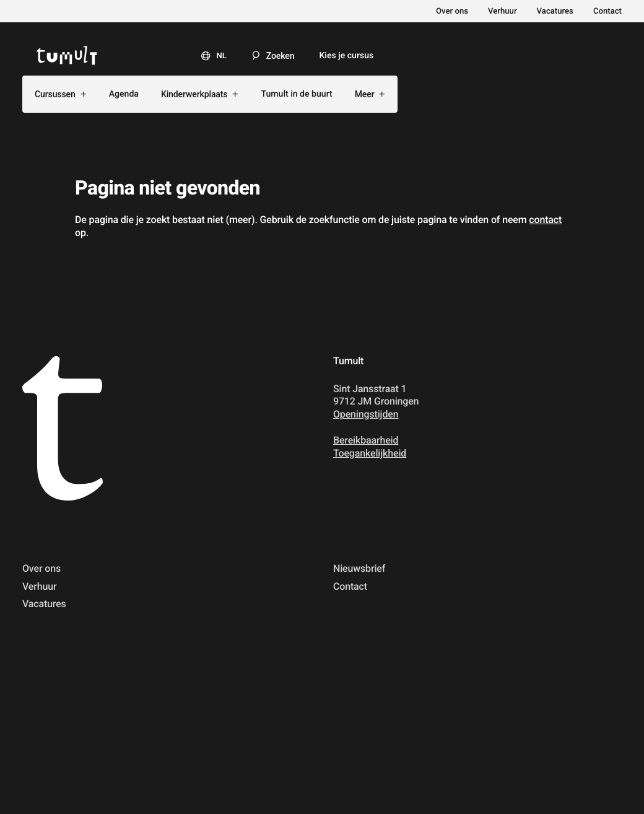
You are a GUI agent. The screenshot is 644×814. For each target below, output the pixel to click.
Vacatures (555, 11)
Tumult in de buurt (296, 94)
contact (545, 220)
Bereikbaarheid (366, 440)
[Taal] (209, 55)
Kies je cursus (346, 56)
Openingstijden (366, 414)
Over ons (452, 11)
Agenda (124, 94)
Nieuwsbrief (359, 568)
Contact (607, 11)
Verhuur (503, 11)
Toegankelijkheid (370, 453)
